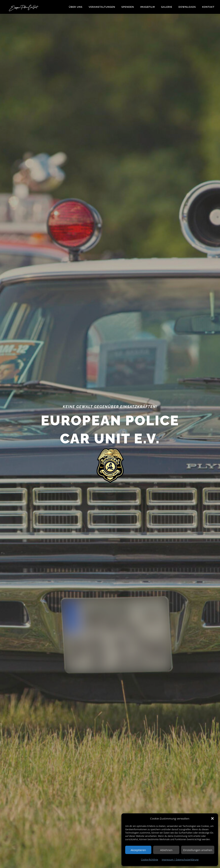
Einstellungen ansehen (198, 850)
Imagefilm (148, 7)
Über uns (76, 7)
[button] (212, 818)
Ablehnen (166, 850)
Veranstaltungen (102, 7)
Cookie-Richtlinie (150, 860)
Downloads (187, 7)
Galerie (167, 7)
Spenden (128, 7)
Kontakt (208, 7)
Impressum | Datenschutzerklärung (180, 860)
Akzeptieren (138, 850)
